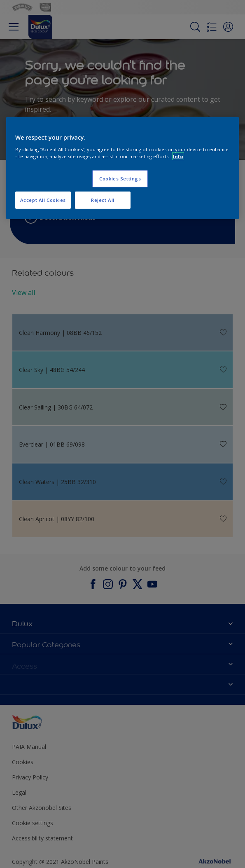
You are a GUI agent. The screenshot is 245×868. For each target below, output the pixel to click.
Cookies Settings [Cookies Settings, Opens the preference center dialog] (120, 179)
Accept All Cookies (43, 200)
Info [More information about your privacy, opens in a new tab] (178, 156)
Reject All (103, 200)
